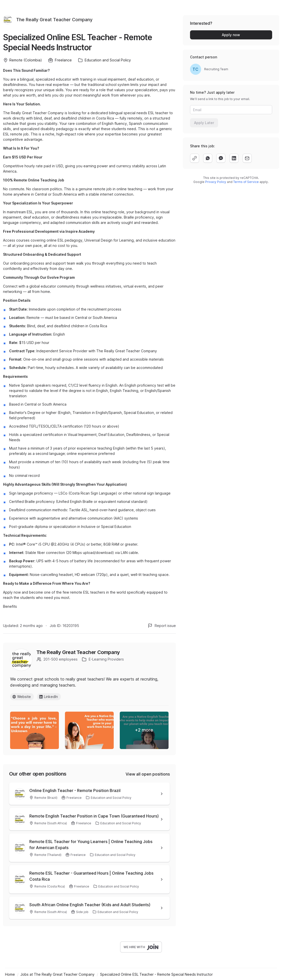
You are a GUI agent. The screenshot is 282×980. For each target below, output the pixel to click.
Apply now (231, 35)
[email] (247, 158)
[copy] (195, 158)
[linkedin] (234, 158)
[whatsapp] (208, 158)
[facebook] (221, 158)
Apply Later (204, 123)
